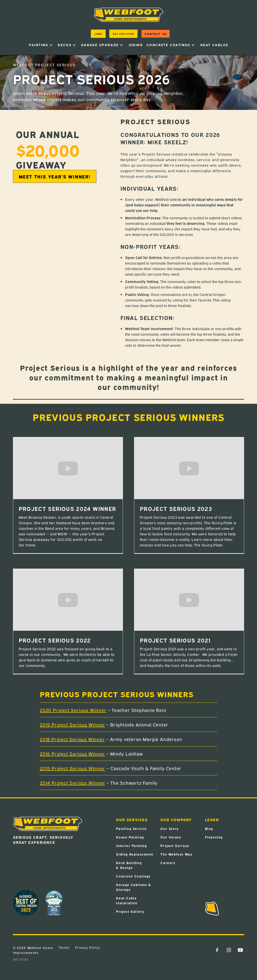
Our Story (170, 828)
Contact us (156, 34)
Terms (64, 948)
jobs (98, 34)
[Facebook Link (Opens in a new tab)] (217, 950)
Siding (136, 45)
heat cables (214, 45)
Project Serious (175, 846)
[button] (41, 45)
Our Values (171, 837)
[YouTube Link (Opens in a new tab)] (240, 950)
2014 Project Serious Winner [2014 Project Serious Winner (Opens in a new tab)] (72, 782)
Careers (168, 863)
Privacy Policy (87, 948)
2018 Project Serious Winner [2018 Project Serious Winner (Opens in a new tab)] (72, 739)
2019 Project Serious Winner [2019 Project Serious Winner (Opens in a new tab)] (72, 724)
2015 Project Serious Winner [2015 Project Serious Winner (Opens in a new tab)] (72, 768)
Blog (209, 828)
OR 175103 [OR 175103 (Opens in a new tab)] (21, 959)
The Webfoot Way (176, 854)
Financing (214, 837)
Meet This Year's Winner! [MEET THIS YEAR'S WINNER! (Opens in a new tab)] (55, 176)
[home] (128, 15)
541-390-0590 (124, 34)
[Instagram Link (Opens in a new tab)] (229, 950)
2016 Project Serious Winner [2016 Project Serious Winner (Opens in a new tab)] (72, 753)
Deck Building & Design (129, 865)
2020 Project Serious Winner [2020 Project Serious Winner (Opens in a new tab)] (73, 710)
